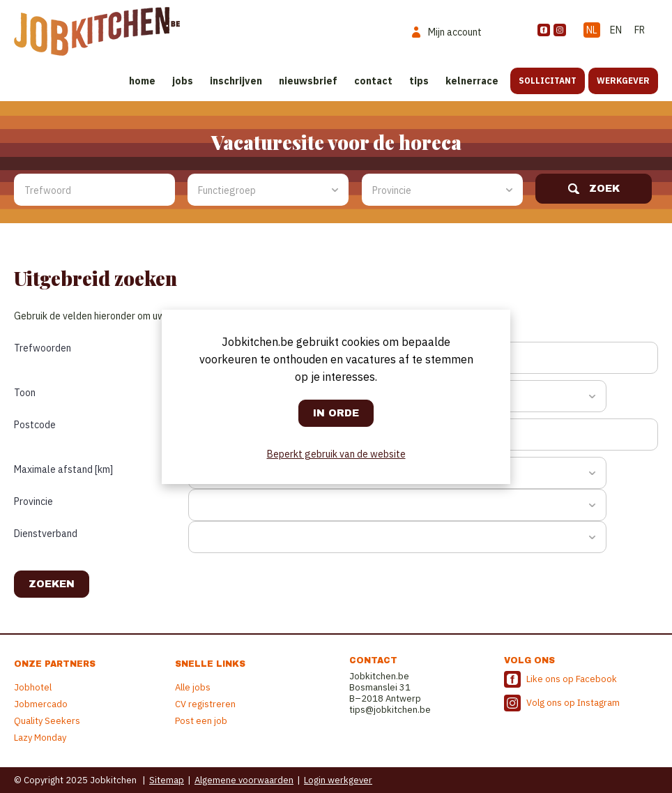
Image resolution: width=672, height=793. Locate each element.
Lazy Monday (40, 738)
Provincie (33, 501)
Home (142, 81)
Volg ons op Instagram (573, 703)
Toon (25, 393)
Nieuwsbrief (308, 81)
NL (592, 30)
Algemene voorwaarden (244, 780)
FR (640, 30)
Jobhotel (33, 687)
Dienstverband (46, 534)
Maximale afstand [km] (63, 469)
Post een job (201, 721)
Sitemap (167, 780)
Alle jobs (193, 687)
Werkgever (623, 81)
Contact (373, 81)
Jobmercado (41, 704)
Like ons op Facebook (572, 679)
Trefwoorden (43, 348)
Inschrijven (236, 81)
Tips (419, 81)
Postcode (35, 425)
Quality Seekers (47, 721)
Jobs (183, 81)
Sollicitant (548, 81)
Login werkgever (338, 780)
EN (616, 30)
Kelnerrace (472, 81)
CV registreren (205, 704)
